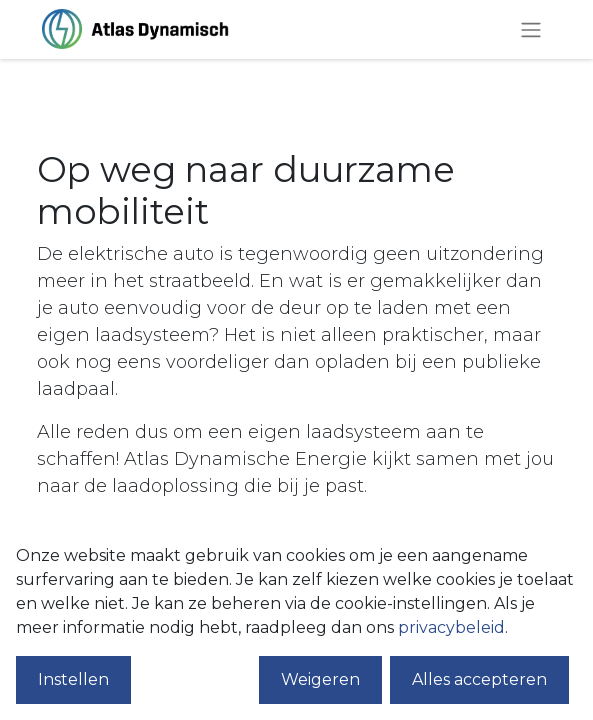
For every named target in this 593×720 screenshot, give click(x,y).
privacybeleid (451, 627)
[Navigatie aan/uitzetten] (531, 29)
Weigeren (320, 679)
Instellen (73, 679)
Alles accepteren (479, 679)
